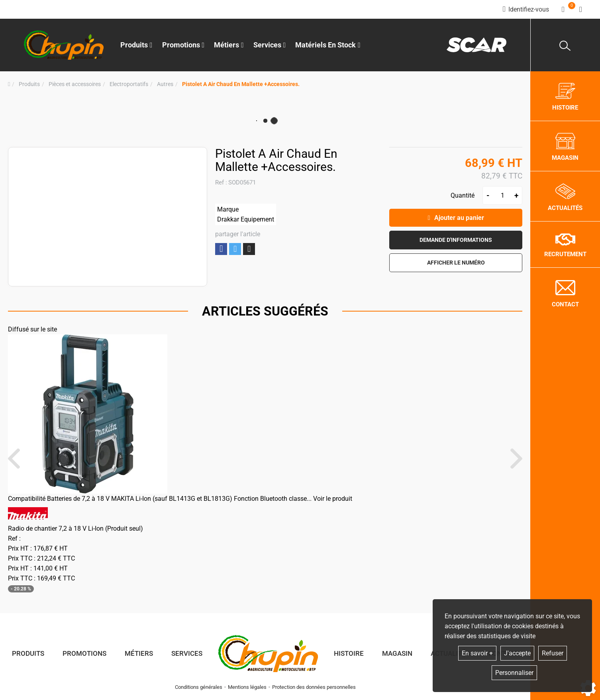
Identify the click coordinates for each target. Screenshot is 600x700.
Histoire (349, 653)
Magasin (397, 653)
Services (187, 653)
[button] (241, 84)
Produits (136, 45)
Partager (221, 249)
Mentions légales (247, 687)
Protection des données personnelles (314, 687)
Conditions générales (199, 687)
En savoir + (477, 653)
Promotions (183, 45)
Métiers (139, 653)
